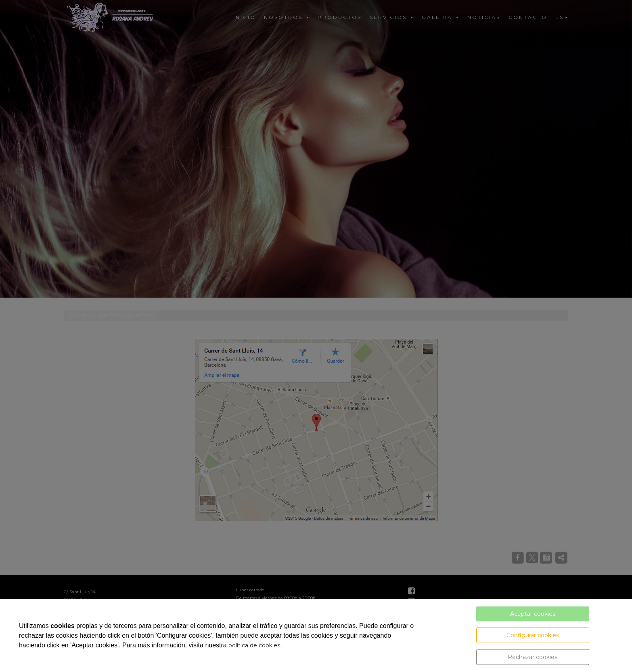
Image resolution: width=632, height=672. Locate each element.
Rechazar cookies (533, 657)
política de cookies (254, 645)
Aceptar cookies (533, 614)
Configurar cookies (533, 635)
